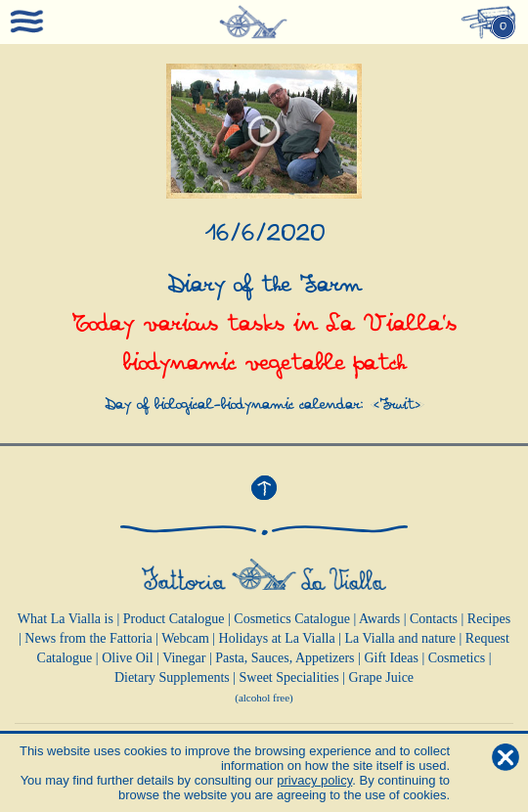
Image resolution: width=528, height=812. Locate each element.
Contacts (434, 619)
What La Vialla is (66, 619)
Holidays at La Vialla (277, 638)
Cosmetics (457, 658)
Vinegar (184, 658)
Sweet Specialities (289, 677)
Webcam (185, 638)
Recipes (489, 619)
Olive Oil (128, 658)
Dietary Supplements (172, 677)
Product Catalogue (174, 619)
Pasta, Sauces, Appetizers (285, 658)
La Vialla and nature (400, 638)
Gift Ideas (391, 658)
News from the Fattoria (88, 638)
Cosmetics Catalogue (292, 619)
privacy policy (314, 780)
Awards (379, 619)
